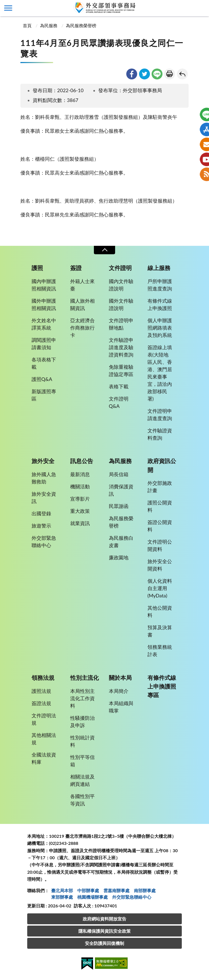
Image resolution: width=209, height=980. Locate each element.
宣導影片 (80, 499)
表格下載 (119, 386)
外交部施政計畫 (160, 487)
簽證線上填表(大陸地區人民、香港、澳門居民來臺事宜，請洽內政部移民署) (160, 373)
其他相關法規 (44, 739)
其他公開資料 (160, 611)
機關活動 (80, 486)
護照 (37, 268)
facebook (132, 74)
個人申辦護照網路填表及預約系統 (160, 328)
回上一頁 (182, 74)
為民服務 (49, 25)
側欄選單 (8, 8)
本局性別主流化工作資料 (82, 698)
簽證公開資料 (160, 526)
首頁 (27, 25)
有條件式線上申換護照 (160, 304)
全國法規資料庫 (44, 758)
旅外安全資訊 (44, 497)
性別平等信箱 (82, 761)
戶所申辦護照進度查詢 (160, 285)
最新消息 (80, 474)
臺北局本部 (62, 890)
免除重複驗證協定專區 (121, 370)
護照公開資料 (160, 506)
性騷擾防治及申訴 (82, 722)
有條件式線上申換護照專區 (162, 686)
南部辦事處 (145, 890)
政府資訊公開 (162, 465)
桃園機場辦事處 (93, 897)
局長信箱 (119, 474)
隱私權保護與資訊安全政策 (104, 931)
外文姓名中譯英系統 (44, 324)
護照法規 (41, 691)
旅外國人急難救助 (44, 478)
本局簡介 (119, 691)
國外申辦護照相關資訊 (44, 304)
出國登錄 (41, 513)
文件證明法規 (44, 719)
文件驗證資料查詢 (160, 434)
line (157, 74)
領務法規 (43, 678)
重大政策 (80, 511)
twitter (145, 74)
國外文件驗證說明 (121, 304)
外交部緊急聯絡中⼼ (132, 897)
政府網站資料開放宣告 (104, 919)
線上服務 (159, 268)
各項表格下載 (44, 363)
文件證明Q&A (119, 402)
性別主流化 (84, 678)
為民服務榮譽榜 (81, 25)
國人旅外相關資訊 (82, 304)
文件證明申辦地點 (121, 324)
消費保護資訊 (121, 490)
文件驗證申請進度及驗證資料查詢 (121, 347)
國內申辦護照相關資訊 (44, 285)
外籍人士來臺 (82, 285)
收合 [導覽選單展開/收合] (104, 250)
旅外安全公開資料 (160, 565)
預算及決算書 (160, 631)
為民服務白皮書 (121, 542)
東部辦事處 (62, 897)
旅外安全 (43, 461)
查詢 (201, 8)
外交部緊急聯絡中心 (44, 542)
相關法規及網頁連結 (82, 780)
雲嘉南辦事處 (116, 890)
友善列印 (170, 74)
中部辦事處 (88, 890)
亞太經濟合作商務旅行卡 (82, 328)
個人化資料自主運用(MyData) (160, 588)
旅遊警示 (41, 526)
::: (3, 4)
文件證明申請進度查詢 (160, 415)
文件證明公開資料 (160, 545)
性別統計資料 (82, 741)
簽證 (76, 268)
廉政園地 (119, 557)
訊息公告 (82, 461)
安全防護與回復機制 (104, 943)
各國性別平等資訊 (82, 800)
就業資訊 (80, 523)
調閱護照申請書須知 (44, 344)
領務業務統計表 (160, 651)
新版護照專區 (44, 395)
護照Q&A (42, 379)
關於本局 (120, 678)
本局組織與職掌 (121, 707)
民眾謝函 (119, 506)
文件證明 (120, 268)
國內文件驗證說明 (121, 285)
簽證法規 (41, 703)
